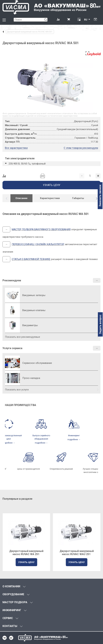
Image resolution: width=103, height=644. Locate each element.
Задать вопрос (100, 324)
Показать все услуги (17, 390)
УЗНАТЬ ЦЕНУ (26, 562)
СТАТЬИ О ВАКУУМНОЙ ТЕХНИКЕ (31, 259)
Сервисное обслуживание (37, 363)
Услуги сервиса (12, 348)
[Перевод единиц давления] (79, 20)
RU (86, 20)
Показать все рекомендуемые (23, 337)
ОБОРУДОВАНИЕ (13, 594)
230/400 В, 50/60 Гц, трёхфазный (27, 164)
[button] (97, 199)
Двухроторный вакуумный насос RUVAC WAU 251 (77, 553)
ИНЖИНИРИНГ (12, 610)
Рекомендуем (12, 280)
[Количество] (90, 176)
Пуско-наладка (31, 378)
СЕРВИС (8, 618)
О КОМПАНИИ (11, 586)
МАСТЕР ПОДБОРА (15, 602)
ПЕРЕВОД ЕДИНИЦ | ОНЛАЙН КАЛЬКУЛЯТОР (38, 244)
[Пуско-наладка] (12, 378)
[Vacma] (51, 7)
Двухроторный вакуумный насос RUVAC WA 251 (26, 553)
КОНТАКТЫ (10, 626)
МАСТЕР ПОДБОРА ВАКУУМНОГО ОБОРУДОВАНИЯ (41, 229)
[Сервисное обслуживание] (12, 363)
